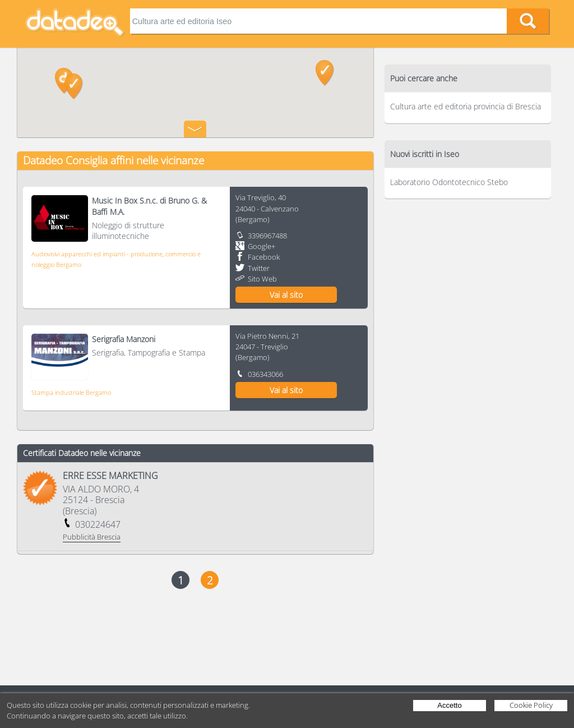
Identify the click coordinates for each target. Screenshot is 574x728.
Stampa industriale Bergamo (71, 392)
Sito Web (262, 279)
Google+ (261, 246)
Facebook (264, 257)
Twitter (259, 268)
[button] (74, 86)
